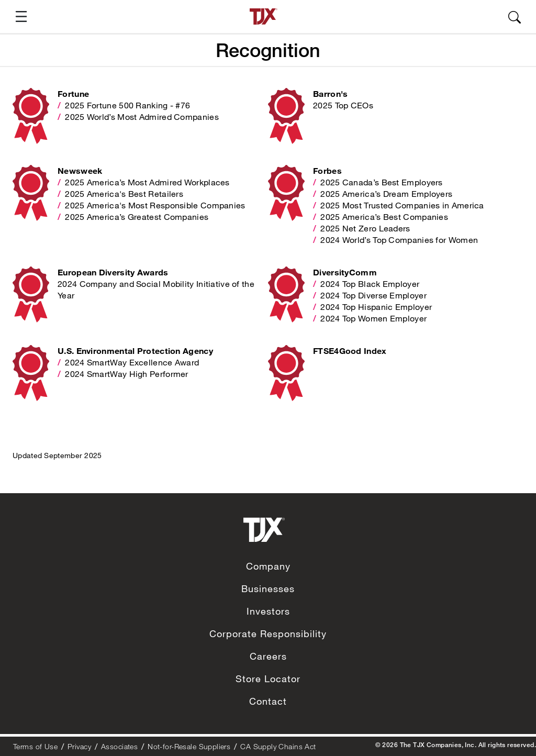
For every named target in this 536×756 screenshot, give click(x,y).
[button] (17, 16)
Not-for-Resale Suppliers (189, 746)
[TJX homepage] (264, 16)
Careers (268, 656)
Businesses (268, 588)
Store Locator (268, 679)
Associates (119, 746)
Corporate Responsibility (268, 633)
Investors (268, 611)
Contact (268, 701)
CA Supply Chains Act (278, 746)
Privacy (79, 746)
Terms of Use (35, 746)
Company (268, 566)
